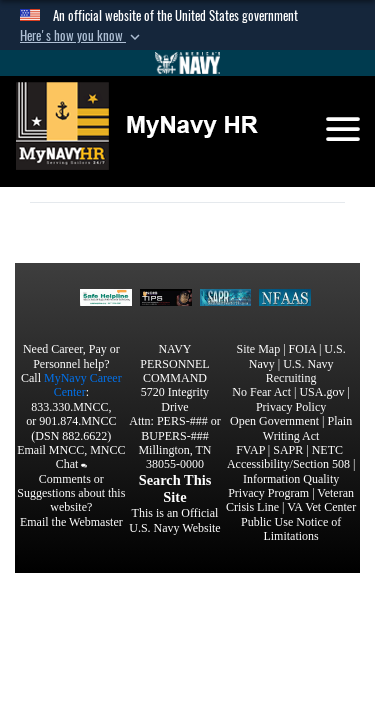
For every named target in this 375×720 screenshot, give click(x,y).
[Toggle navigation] (343, 129)
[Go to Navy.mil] (188, 63)
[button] (82, 36)
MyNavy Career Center (83, 385)
